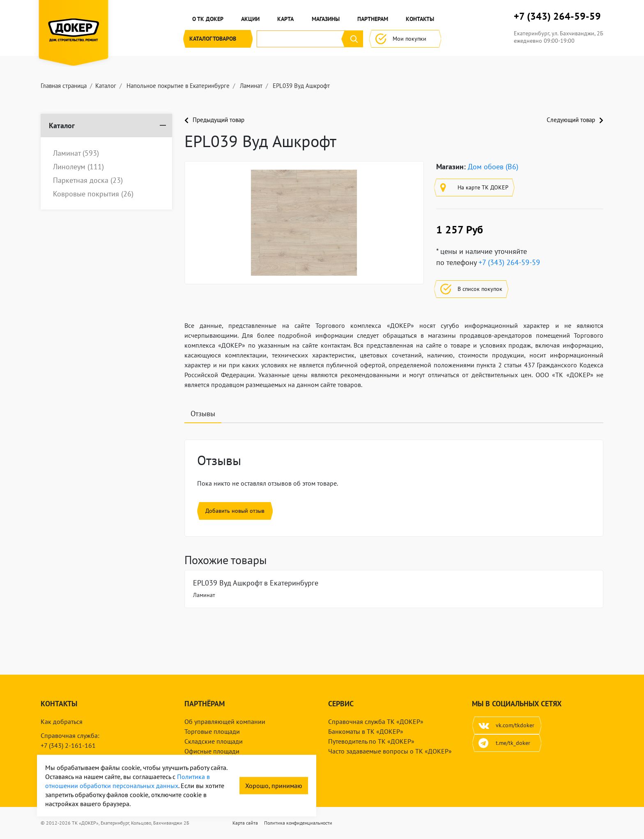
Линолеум (78, 167)
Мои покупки (405, 39)
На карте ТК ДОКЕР (474, 188)
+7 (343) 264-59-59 (557, 16)
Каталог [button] (218, 39)
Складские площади (214, 741)
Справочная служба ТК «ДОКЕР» (376, 721)
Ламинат (76, 153)
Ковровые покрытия (93, 194)
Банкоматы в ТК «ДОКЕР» (366, 731)
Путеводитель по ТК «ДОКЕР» (371, 741)
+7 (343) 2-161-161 (68, 745)
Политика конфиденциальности (298, 823)
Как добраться (62, 721)
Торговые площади (212, 731)
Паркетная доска (88, 180)
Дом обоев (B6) (493, 167)
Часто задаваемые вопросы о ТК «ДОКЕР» (390, 751)
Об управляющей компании (225, 721)
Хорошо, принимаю (274, 786)
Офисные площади (212, 751)
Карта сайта (245, 823)
